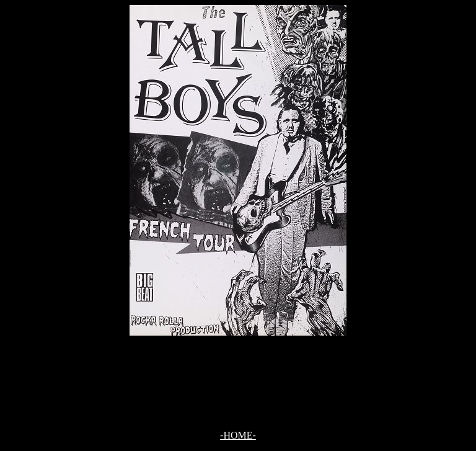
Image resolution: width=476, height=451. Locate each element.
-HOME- (238, 435)
